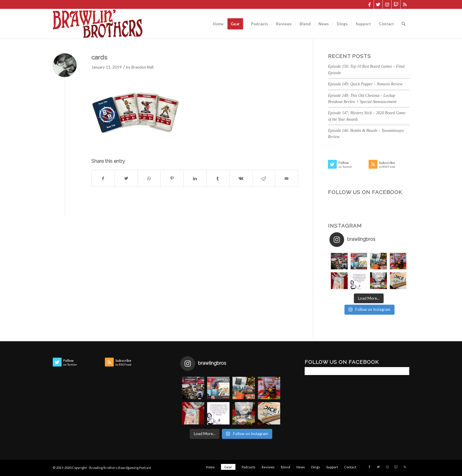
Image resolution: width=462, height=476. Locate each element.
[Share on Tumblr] (218, 178)
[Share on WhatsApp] (149, 178)
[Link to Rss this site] (405, 4)
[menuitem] (218, 24)
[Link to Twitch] (396, 4)
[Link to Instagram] (387, 4)
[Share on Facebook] (103, 178)
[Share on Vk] (241, 178)
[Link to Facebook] (369, 4)
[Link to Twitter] (378, 4)
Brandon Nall (142, 67)
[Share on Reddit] (264, 178)
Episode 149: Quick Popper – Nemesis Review (365, 84)
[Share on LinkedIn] (195, 178)
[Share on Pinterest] (172, 178)
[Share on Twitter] (126, 178)
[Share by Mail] (287, 178)
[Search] (404, 24)
